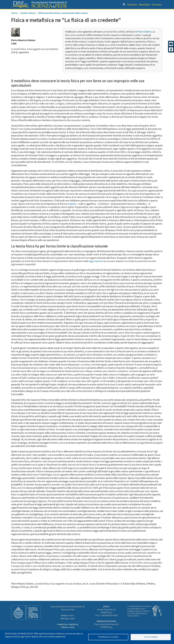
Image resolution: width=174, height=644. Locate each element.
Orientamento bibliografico (73, 12)
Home (14, 19)
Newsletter (145, 5)
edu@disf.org (73, 624)
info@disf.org (62, 624)
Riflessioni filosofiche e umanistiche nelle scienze (63, 19)
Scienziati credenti (125, 12)
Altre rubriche (150, 12)
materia (72, 210)
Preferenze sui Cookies (108, 637)
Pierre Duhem (145, 37)
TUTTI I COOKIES (151, 637)
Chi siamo (157, 5)
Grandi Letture (40, 12)
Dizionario (103, 12)
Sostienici (132, 5)
